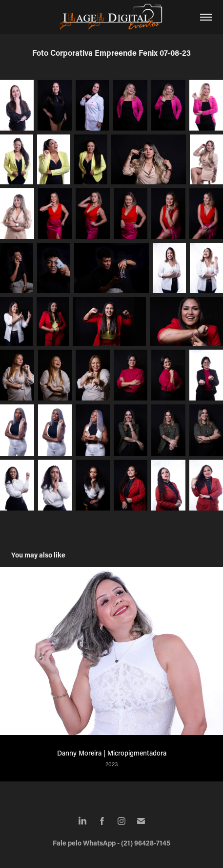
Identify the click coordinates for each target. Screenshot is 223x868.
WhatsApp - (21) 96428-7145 (127, 843)
